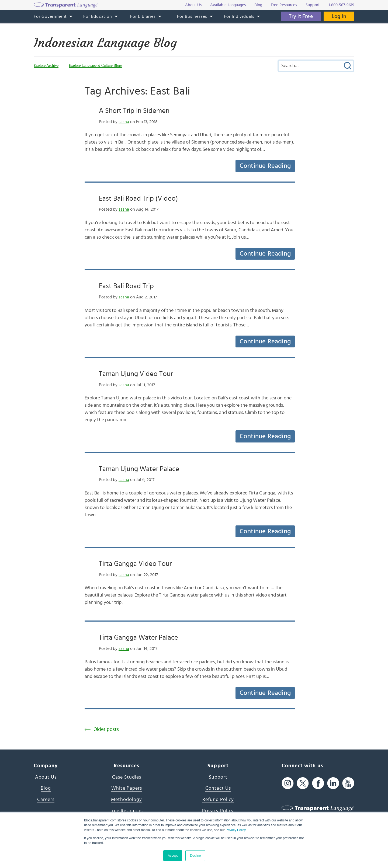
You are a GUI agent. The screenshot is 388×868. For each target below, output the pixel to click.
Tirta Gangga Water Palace (138, 637)
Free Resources (127, 811)
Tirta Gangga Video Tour (135, 564)
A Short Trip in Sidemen (134, 111)
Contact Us (218, 788)
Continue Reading (265, 166)
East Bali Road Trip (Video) (138, 198)
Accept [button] (173, 856)
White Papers (127, 788)
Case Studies (127, 777)
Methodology (127, 800)
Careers (46, 800)
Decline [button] (195, 856)
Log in (339, 16)
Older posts (106, 729)
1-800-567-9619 (341, 5)
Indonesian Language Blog (105, 43)
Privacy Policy (235, 830)
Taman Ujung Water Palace (139, 469)
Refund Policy (218, 800)
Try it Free (301, 16)
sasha (124, 122)
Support (218, 777)
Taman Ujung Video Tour (136, 374)
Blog (46, 788)
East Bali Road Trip (126, 286)
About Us (46, 777)
